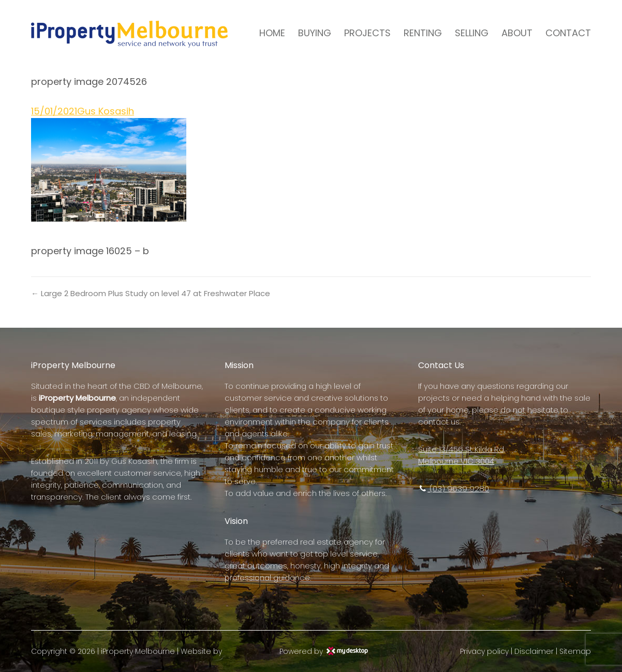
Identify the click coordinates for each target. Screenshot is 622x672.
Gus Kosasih (106, 111)
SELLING (472, 33)
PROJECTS (367, 33)
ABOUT (517, 33)
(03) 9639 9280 (454, 488)
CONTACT (568, 33)
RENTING (423, 33)
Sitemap (575, 651)
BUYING (315, 33)
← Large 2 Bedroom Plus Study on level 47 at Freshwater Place (151, 293)
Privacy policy (484, 651)
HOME (272, 33)
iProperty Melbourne (138, 651)
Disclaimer (534, 651)
